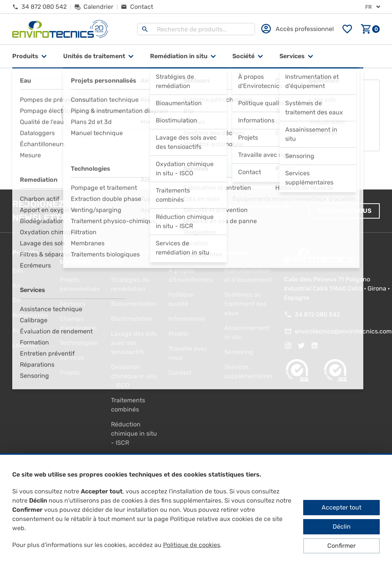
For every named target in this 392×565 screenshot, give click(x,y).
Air (16, 285)
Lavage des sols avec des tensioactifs (134, 343)
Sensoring (239, 352)
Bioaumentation (134, 304)
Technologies (78, 343)
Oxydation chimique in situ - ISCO (134, 376)
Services (292, 56)
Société (243, 56)
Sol (17, 300)
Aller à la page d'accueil (196, 170)
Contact (180, 373)
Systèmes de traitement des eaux (245, 304)
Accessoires (29, 330)
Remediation (30, 315)
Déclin (342, 527)
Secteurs (73, 304)
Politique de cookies (192, 545)
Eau (18, 270)
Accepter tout (341, 507)
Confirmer (341, 546)
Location (25, 345)
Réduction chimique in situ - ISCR (134, 434)
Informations (187, 319)
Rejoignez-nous (344, 211)
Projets (70, 373)
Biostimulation (132, 319)
